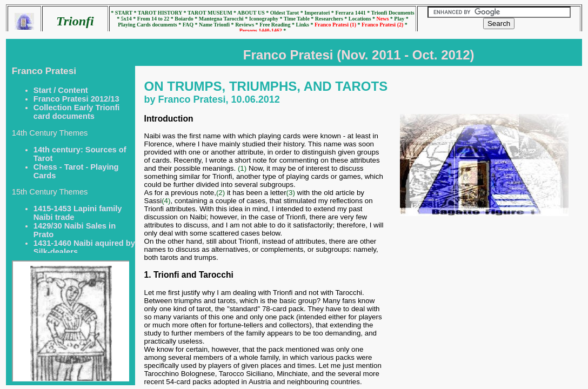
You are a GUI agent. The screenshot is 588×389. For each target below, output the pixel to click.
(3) (291, 193)
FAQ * (191, 25)
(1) (242, 168)
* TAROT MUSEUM (209, 13)
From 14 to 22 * (156, 19)
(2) (220, 193)
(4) (166, 201)
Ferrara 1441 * (353, 13)
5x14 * (129, 19)
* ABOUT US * (251, 13)
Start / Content (61, 90)
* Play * (399, 19)
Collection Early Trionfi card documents (77, 112)
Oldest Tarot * (287, 13)
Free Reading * (278, 25)
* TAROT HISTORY (158, 13)
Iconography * (266, 19)
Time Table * (299, 19)
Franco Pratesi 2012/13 (76, 99)
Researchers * (332, 19)
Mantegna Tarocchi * (224, 19)
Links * (305, 25)
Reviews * (247, 25)
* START (122, 13)
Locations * (363, 19)
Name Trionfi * (217, 25)
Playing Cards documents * (150, 25)
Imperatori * (320, 13)
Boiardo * (186, 19)
